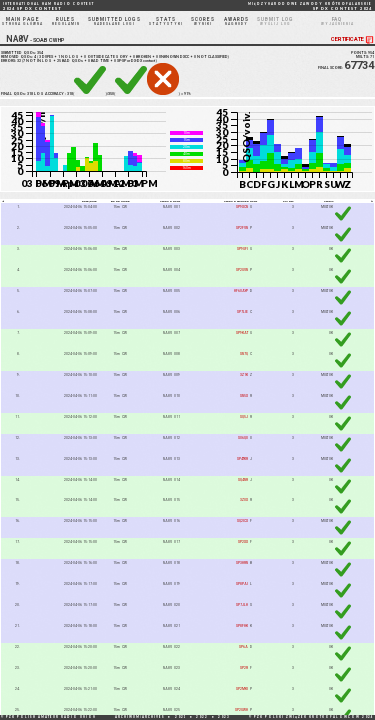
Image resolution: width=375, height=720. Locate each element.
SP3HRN (242, 563)
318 (30, 94)
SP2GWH (241, 710)
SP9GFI (242, 249)
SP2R (244, 668)
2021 (181, 717)
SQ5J (244, 417)
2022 (202, 717)
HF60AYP (241, 291)
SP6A (243, 647)
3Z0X (244, 500)
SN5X (244, 396)
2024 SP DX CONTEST (48, 6)
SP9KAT (242, 333)
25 (59, 61)
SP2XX (243, 542)
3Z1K (244, 375)
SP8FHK (242, 626)
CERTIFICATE (353, 39)
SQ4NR (243, 480)
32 (19, 61)
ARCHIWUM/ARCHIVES (140, 717)
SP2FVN (242, 228)
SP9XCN (242, 207)
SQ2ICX (242, 521)
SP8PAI (242, 584)
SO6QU (243, 438)
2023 (224, 717)
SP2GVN (242, 270)
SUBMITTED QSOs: (22, 53)
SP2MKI (242, 689)
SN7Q (244, 354)
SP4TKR (242, 459)
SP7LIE (242, 312)
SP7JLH (242, 605)
